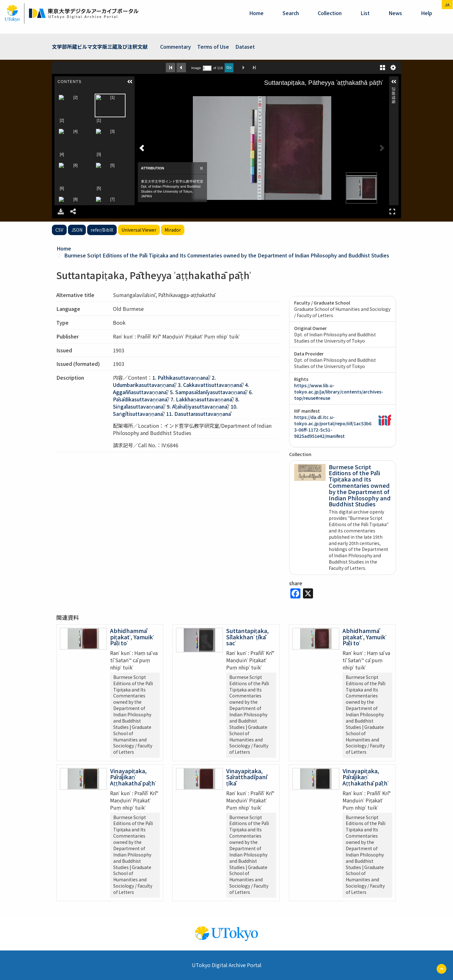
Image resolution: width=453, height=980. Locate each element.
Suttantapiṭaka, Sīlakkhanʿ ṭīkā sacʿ (247, 637)
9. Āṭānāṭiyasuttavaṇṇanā (197, 406)
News (395, 13)
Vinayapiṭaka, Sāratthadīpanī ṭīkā (247, 777)
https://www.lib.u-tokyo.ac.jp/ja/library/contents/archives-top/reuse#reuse (339, 392)
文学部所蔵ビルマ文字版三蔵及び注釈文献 (100, 47)
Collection (330, 13)
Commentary (176, 47)
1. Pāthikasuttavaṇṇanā (180, 377)
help (427, 13)
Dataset (245, 47)
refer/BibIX (102, 230)
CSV (59, 230)
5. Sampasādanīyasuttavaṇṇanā (208, 392)
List (365, 13)
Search (291, 13)
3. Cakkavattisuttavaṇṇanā (210, 385)
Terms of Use (213, 47)
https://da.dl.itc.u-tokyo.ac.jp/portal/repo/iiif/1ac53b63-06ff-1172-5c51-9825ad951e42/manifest (333, 427)
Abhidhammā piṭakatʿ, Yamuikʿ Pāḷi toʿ (132, 637)
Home (256, 13)
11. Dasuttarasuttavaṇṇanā (199, 414)
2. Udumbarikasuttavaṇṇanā (164, 381)
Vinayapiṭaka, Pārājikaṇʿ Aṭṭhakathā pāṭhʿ (133, 777)
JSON (77, 230)
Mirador (173, 230)
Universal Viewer (139, 230)
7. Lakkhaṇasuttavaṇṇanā (201, 399)
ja (447, 5)
